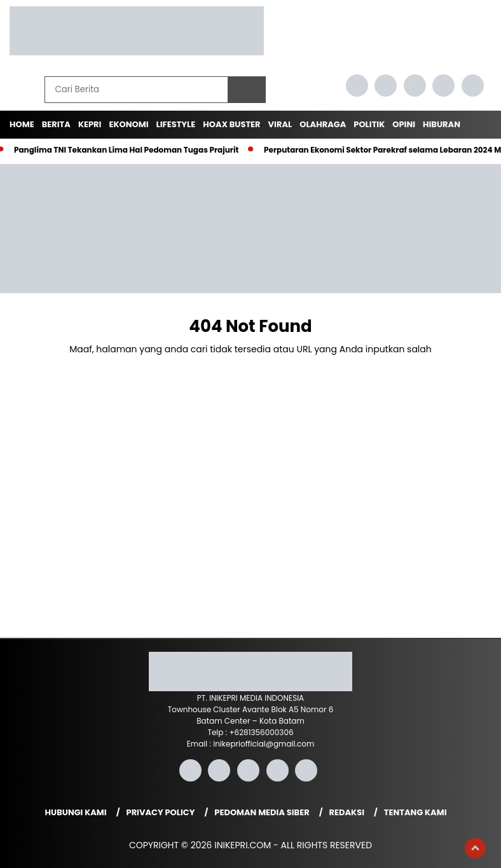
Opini (404, 124)
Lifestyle (176, 124)
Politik (369, 124)
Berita (56, 124)
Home (22, 124)
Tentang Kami (415, 812)
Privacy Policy (161, 812)
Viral (280, 124)
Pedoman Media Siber (262, 812)
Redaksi (347, 812)
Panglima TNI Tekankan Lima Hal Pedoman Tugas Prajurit (126, 150)
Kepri (90, 124)
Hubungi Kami (76, 812)
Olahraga (323, 124)
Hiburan (442, 124)
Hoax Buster (231, 124)
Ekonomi (128, 124)
